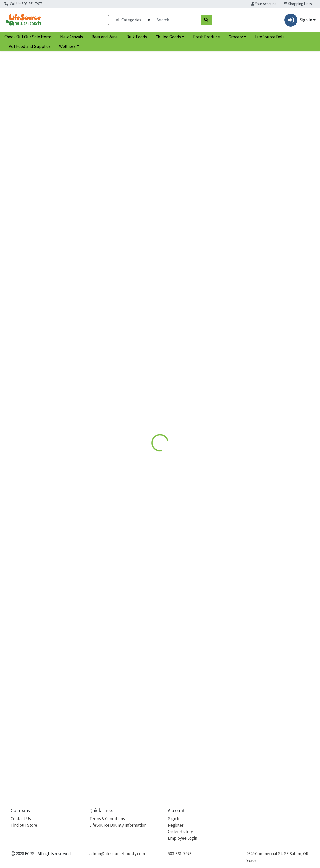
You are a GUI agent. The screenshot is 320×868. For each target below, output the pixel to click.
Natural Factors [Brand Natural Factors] (20, 303)
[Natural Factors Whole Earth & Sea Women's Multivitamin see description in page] (42, 244)
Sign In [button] (298, 20)
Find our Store (24, 825)
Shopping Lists (298, 4)
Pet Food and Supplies (30, 46)
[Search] (177, 20)
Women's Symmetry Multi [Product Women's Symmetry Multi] (199, 288)
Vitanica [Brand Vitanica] (173, 297)
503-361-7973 (180, 854)
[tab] (148, 118)
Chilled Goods (168, 37)
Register (176, 825)
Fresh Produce (207, 37)
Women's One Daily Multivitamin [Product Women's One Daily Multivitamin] (121, 288)
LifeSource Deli (269, 37)
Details (148, 118)
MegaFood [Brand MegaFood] (196, 155)
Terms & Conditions (107, 819)
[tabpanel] (227, 154)
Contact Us (21, 819)
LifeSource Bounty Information (118, 825)
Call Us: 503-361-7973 (23, 4)
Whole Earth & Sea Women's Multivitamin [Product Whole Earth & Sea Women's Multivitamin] (42, 292)
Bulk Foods (137, 37)
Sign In (174, 819)
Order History (180, 831)
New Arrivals (72, 37)
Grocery (236, 37)
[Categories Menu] (131, 20)
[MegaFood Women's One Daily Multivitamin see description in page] (121, 244)
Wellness (67, 46)
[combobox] (177, 20)
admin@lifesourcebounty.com (117, 854)
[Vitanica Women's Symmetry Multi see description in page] (199, 244)
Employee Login (183, 838)
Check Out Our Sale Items (28, 37)
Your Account (264, 4)
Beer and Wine (105, 37)
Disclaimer (172, 118)
